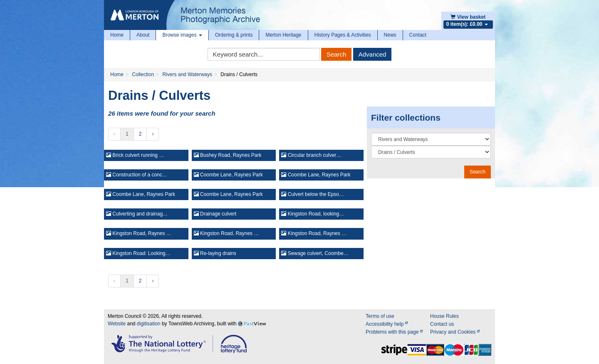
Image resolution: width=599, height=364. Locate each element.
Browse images (182, 35)
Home (117, 35)
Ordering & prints (234, 35)
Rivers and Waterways (187, 74)
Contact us (442, 324)
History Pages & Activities (343, 35)
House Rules (444, 316)
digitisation (149, 324)
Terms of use (380, 316)
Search (337, 54)
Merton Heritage (283, 35)
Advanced (373, 54)
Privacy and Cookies (455, 332)
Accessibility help (387, 324)
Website (117, 324)
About (143, 35)
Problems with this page (394, 332)
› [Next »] (153, 134)
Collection (143, 74)
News (390, 35)
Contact (418, 35)
